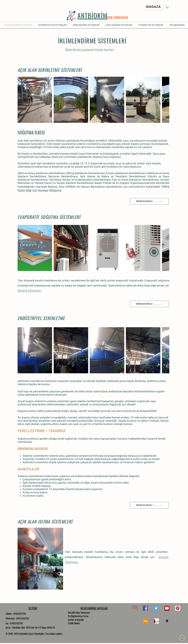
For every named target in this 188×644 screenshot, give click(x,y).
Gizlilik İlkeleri (74, 623)
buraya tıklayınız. (50, 190)
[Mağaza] (153, 7)
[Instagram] (135, 608)
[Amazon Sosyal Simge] (167, 621)
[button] (167, 7)
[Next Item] (164, 100)
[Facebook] (145, 608)
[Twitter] (156, 608)
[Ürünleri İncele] (149, 201)
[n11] (156, 621)
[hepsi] (146, 621)
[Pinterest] (178, 608)
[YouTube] (167, 608)
